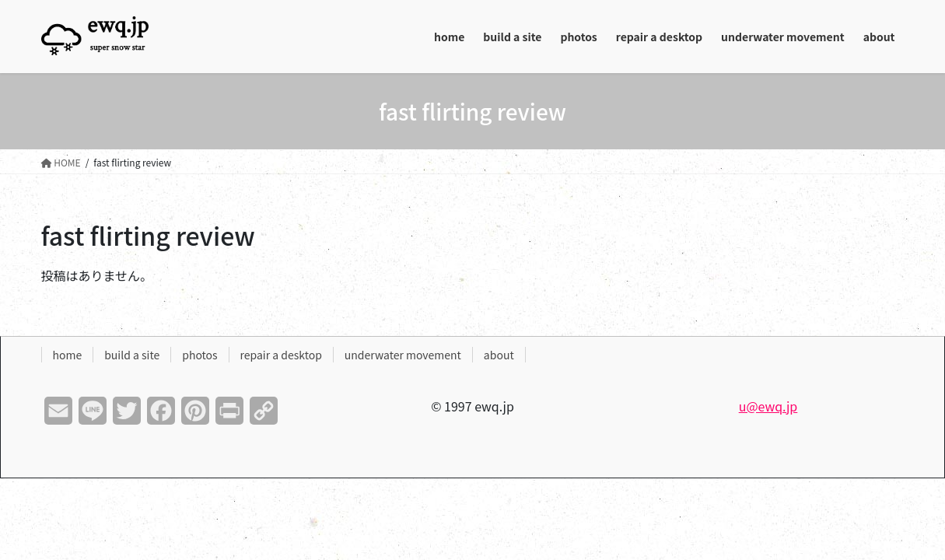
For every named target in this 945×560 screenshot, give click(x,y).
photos (199, 355)
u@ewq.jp (768, 406)
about (499, 355)
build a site (132, 355)
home (68, 355)
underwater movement (403, 355)
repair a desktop (281, 355)
